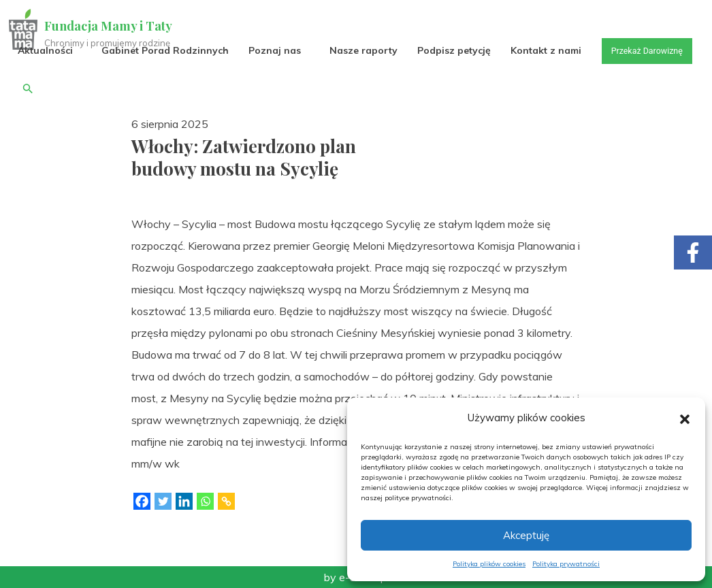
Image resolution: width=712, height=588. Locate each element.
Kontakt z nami (548, 50)
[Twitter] (163, 501)
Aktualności (47, 50)
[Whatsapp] (205, 501)
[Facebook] (142, 501)
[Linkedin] (184, 501)
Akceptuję (526, 535)
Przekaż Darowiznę (61, 88)
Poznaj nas (277, 50)
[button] (685, 418)
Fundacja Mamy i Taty (110, 26)
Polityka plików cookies (489, 564)
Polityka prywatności (566, 564)
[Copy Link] (226, 501)
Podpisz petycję (456, 50)
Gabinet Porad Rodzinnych (167, 50)
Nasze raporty (366, 50)
